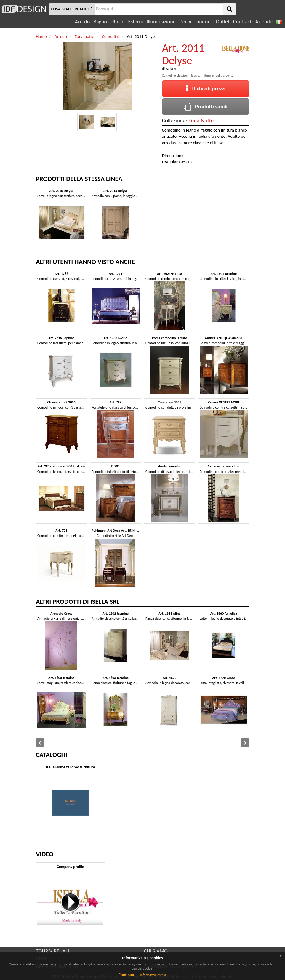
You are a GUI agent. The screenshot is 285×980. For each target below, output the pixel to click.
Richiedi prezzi (206, 88)
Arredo (83, 22)
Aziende (264, 22)
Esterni (135, 22)
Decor (186, 22)
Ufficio (117, 22)
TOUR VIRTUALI (52, 951)
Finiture (204, 22)
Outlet (222, 22)
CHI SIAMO (156, 951)
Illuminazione (161, 22)
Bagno (100, 22)
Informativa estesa (153, 975)
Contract (242, 22)
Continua (126, 975)
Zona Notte (201, 120)
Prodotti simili (206, 107)
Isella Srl (172, 69)
